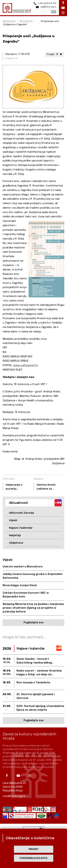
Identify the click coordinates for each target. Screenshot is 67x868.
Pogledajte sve (33, 623)
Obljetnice (16, 543)
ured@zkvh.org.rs (14, 796)
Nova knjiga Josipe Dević (20, 585)
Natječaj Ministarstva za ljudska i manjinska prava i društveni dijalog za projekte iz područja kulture (33, 608)
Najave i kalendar (21, 528)
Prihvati (33, 849)
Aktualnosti (26, 21)
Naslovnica (9, 21)
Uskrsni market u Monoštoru (23, 567)
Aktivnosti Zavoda (21, 513)
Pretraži (44, 12)
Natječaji (15, 535)
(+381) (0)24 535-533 (44, 3)
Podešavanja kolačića (33, 858)
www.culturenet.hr (26, 365)
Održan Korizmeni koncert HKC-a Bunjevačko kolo (26, 595)
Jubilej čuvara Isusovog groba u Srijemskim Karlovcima (33, 576)
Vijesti (13, 520)
